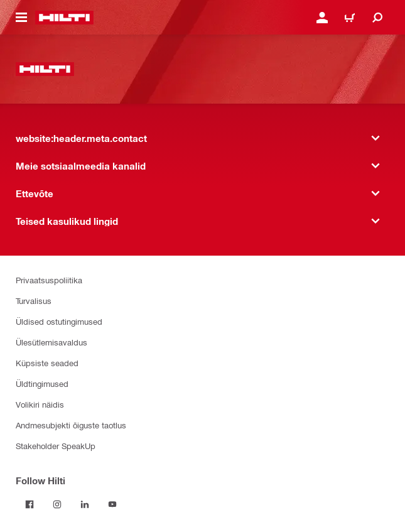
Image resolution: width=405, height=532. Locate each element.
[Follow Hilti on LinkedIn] (85, 504)
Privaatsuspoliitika (49, 280)
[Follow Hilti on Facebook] (30, 504)
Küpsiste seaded (47, 363)
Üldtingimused (42, 383)
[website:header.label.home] (64, 18)
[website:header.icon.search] (377, 18)
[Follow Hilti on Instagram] (57, 504)
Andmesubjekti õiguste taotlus (71, 425)
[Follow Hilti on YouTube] (112, 504)
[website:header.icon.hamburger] (21, 18)
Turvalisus (34, 301)
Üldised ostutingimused (59, 321)
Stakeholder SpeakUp (56, 446)
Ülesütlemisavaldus (51, 342)
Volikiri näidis (40, 404)
